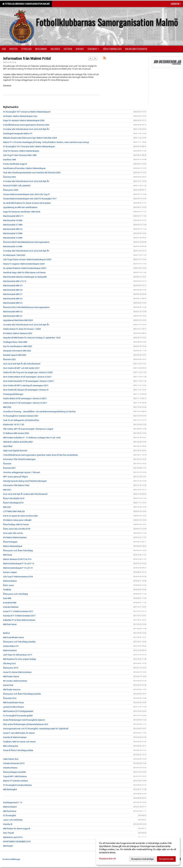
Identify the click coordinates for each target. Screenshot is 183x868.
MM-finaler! (8, 846)
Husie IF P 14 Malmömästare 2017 (18, 611)
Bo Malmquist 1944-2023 (14, 255)
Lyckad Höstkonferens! (14, 707)
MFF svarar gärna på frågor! (15, 477)
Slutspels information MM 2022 (17, 351)
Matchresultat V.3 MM (13, 246)
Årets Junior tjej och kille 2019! (17, 529)
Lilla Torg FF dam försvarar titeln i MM (20, 155)
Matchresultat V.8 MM (13, 220)
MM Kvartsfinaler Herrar (14, 637)
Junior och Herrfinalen (13, 820)
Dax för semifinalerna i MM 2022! (18, 346)
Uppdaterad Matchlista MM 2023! (18, 320)
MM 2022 (7, 407)
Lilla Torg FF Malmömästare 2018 (18, 577)
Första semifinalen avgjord (15, 164)
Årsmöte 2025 (9, 177)
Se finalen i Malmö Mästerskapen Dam (20, 116)
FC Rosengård (9, 815)
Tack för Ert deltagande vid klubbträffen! (21, 420)
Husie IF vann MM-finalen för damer (19, 733)
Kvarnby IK (8, 824)
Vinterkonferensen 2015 (14, 763)
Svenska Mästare (11, 607)
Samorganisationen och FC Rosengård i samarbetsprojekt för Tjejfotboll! (36, 729)
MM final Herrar (10, 624)
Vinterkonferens (10, 768)
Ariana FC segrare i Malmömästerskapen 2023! (24, 264)
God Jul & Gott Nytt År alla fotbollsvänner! (22, 364)
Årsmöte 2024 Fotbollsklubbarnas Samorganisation (26, 242)
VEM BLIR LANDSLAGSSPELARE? (18, 442)
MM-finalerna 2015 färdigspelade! (18, 711)
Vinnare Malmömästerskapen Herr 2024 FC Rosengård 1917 (30, 199)
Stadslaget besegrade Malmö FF (18, 133)
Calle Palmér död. (11, 759)
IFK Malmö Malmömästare (15, 537)
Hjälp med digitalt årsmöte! (15, 451)
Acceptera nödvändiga (142, 859)
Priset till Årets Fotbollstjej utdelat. (18, 750)
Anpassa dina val (107, 859)
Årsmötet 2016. (10, 698)
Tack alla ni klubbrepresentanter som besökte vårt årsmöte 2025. (32, 173)
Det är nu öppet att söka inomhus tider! (21, 516)
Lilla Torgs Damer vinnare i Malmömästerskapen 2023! (27, 259)
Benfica (6, 633)
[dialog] (138, 851)
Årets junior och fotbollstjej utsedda (19, 642)
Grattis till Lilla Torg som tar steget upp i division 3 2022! (28, 372)
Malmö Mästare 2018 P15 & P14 (17, 559)
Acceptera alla (166, 859)
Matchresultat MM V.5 (13, 303)
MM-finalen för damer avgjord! (17, 829)
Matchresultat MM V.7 (13, 294)
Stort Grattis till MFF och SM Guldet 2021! (21, 368)
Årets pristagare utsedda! (15, 772)
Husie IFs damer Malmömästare (17, 672)
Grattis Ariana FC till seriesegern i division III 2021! (25, 403)
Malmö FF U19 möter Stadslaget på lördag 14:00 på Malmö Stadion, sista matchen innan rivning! (46, 142)
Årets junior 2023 (11, 190)
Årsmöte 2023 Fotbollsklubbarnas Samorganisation (26, 307)
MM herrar (8, 555)
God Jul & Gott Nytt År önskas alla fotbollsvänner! (25, 494)
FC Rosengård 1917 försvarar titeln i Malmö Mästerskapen (29, 147)
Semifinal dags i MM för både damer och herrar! (24, 273)
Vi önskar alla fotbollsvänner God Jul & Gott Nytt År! (26, 129)
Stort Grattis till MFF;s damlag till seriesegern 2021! (26, 385)
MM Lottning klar (11, 746)
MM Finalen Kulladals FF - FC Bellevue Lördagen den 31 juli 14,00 (32, 438)
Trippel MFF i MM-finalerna (15, 776)
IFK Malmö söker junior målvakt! (17, 520)
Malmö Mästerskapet (13, 546)
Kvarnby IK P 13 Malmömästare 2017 (19, 616)
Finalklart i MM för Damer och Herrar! (19, 742)
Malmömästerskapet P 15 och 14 (18, 568)
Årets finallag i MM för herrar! (16, 524)
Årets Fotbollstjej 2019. (13, 503)
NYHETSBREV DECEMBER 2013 (17, 842)
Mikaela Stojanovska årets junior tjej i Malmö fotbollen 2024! (30, 138)
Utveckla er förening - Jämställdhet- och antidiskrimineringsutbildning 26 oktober (39, 412)
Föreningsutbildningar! (13, 394)
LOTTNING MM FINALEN (14, 511)
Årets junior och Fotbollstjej (15, 594)
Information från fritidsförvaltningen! (19, 459)
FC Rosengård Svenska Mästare (17, 785)
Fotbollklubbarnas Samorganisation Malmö (26, 4)
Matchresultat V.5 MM (13, 233)
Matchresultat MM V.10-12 (15, 281)
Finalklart (7, 590)
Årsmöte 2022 (9, 359)
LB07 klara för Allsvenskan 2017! (18, 655)
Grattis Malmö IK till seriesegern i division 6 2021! (25, 398)
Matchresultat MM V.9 (13, 286)
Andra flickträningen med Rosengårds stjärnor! (24, 720)
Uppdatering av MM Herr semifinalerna (20, 207)
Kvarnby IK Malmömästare (15, 737)
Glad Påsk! (8, 446)
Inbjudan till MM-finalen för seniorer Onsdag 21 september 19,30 (32, 338)
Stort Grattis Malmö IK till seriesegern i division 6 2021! (27, 377)
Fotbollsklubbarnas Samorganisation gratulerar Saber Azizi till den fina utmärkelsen (40, 455)
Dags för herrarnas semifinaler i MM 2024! (22, 212)
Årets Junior (9, 585)
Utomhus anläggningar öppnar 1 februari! (22, 472)
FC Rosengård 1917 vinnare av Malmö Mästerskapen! (27, 112)
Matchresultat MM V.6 (13, 229)
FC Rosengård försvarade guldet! (18, 716)
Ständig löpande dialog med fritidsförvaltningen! (25, 481)
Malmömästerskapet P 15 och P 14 (19, 564)
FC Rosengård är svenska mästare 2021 (21, 416)
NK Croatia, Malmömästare (15, 681)
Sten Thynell (8, 833)
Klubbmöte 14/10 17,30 (14, 425)
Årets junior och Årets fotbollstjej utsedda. (22, 694)
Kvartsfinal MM (10, 603)
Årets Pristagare (10, 542)
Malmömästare (10, 581)
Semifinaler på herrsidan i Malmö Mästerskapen (24, 168)
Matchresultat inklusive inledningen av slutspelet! (25, 277)
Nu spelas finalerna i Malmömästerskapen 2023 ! (25, 268)
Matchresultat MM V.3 (13, 316)
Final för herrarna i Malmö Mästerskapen (21, 151)
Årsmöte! (7, 464)
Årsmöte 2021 (9, 468)
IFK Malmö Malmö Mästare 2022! (18, 333)
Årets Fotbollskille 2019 (14, 498)
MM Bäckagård (10, 789)
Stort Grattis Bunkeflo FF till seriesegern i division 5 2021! (28, 381)
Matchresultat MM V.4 (13, 312)
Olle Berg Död (9, 663)
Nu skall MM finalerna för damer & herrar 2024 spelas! (27, 203)
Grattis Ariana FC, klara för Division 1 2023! (22, 329)
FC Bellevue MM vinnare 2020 (16, 433)
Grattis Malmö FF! (11, 646)
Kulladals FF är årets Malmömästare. (19, 620)
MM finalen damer (11, 676)
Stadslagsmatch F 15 (13, 802)
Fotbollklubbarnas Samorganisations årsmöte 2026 (26, 125)
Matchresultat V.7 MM (13, 225)
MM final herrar (10, 811)
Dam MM (7, 598)
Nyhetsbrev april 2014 (13, 837)
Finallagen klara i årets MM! (15, 342)
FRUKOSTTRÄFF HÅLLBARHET (17, 186)
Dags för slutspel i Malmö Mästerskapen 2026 (24, 120)
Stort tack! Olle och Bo (13, 533)
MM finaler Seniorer (12, 690)
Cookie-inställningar (11, 859)
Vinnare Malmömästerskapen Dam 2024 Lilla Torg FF (27, 194)
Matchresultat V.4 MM (13, 238)
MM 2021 (7, 490)
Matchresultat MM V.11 (13, 216)
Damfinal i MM (9, 160)
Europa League (10, 572)
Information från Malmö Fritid (27, 59)
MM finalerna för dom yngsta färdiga (19, 659)
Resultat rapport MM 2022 (15, 355)
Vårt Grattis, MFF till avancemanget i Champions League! (28, 429)
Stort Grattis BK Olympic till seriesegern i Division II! (26, 390)
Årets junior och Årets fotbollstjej (18, 551)
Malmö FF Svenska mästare (15, 781)
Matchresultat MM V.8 (13, 290)
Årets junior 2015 (11, 668)
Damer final (8, 685)
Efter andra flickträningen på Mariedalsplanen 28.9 (26, 724)
